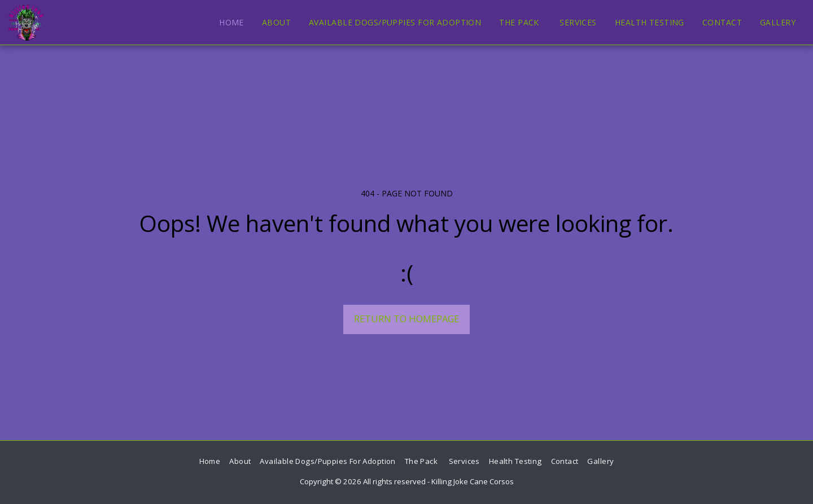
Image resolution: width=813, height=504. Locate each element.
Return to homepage (406, 319)
